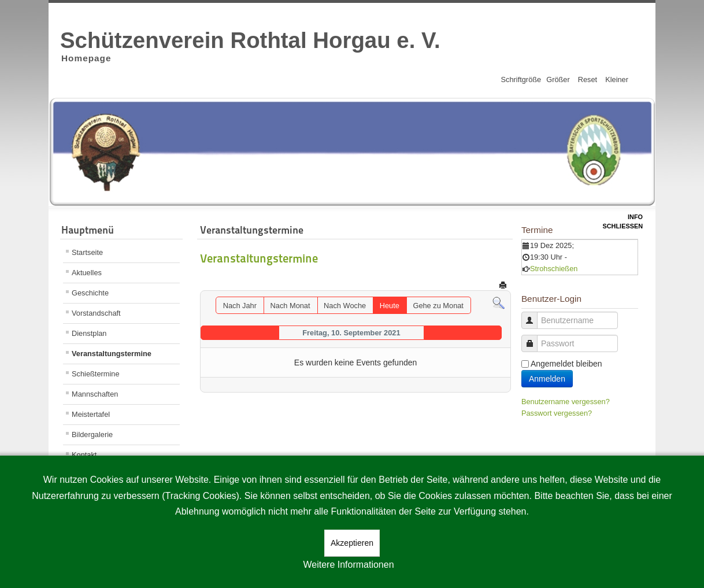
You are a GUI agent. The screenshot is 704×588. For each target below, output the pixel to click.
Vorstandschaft (96, 313)
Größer (558, 79)
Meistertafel (91, 414)
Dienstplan (89, 333)
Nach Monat (290, 306)
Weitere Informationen (348, 565)
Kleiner (617, 79)
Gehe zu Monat (438, 306)
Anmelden (547, 379)
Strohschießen (554, 269)
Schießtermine (96, 374)
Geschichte (90, 293)
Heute (390, 306)
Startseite (87, 252)
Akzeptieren (352, 543)
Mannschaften (95, 394)
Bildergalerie (92, 434)
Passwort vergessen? (557, 413)
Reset (588, 79)
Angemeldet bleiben (566, 364)
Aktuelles (87, 273)
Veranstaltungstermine (112, 354)
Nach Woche (345, 306)
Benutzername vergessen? (566, 402)
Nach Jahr (240, 306)
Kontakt (84, 455)
